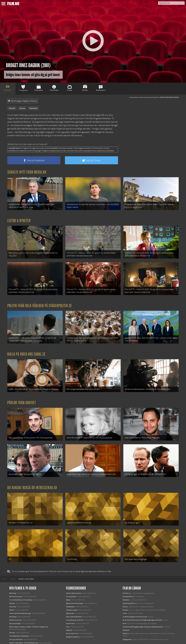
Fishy (68, 617)
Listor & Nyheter (19, 220)
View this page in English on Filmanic (23, 101)
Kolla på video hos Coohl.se (26, 350)
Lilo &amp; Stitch (15, 636)
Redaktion (126, 590)
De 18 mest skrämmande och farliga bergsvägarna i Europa (142, 610)
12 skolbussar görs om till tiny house (135, 606)
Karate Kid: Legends (16, 639)
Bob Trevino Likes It (16, 586)
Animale (12, 622)
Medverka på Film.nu (130, 593)
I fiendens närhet (72, 600)
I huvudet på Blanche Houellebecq (21, 590)
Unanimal (13, 596)
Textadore (126, 620)
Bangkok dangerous (73, 627)
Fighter (68, 590)
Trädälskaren (70, 596)
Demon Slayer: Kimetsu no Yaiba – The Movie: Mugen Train (29, 617)
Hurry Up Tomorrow (16, 629)
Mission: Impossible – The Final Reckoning (23, 633)
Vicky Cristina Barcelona (74, 606)
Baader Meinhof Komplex (75, 593)
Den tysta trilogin (15, 613)
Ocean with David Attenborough (20, 603)
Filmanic (126, 600)
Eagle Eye (69, 620)
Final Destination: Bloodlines (19, 626)
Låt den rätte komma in (74, 583)
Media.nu (126, 623)
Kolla (124, 613)
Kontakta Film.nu (129, 586)
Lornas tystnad (71, 586)
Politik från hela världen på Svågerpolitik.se (40, 302)
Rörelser (12, 593)
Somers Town (71, 613)
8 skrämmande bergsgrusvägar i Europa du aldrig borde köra (143, 617)
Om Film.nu (127, 583)
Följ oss (125, 596)
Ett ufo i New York (72, 623)
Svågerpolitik (127, 629)
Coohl (125, 603)
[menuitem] (4, 569)
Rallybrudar (70, 603)
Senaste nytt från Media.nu (27, 172)
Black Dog (13, 583)
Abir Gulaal (13, 606)
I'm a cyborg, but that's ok (75, 610)
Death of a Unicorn (16, 610)
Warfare (12, 600)
